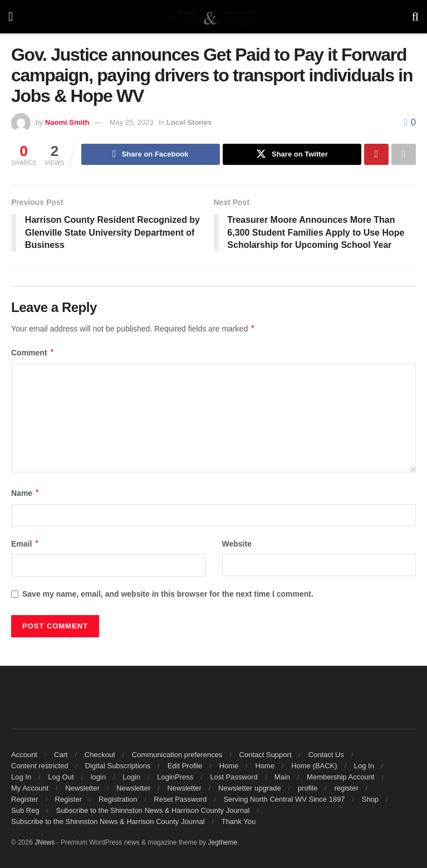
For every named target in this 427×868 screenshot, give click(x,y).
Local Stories (189, 122)
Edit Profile (185, 766)
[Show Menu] (11, 17)
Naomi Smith (67, 122)
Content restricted (40, 766)
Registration (118, 799)
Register (24, 799)
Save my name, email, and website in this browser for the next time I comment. (168, 594)
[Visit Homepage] (212, 17)
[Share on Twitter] (292, 154)
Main (282, 777)
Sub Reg (25, 810)
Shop (370, 799)
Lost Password (234, 777)
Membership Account (340, 777)
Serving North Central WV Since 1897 (284, 799)
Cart (61, 755)
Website (237, 544)
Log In (364, 766)
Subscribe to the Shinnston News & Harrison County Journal (153, 810)
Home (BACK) (314, 766)
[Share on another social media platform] (404, 154)
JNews (45, 842)
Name (26, 494)
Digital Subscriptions (118, 766)
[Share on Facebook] (151, 154)
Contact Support (266, 755)
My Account (30, 788)
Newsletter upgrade (250, 788)
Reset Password (181, 799)
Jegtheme (222, 842)
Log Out (61, 777)
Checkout (100, 755)
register (346, 788)
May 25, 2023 (132, 122)
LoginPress (175, 777)
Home (229, 766)
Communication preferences (177, 755)
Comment (33, 353)
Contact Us (326, 755)
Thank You (239, 821)
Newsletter (82, 788)
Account (24, 755)
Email (25, 544)
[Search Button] (415, 17)
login (98, 777)
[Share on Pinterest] (376, 154)
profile (308, 788)
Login (131, 777)
